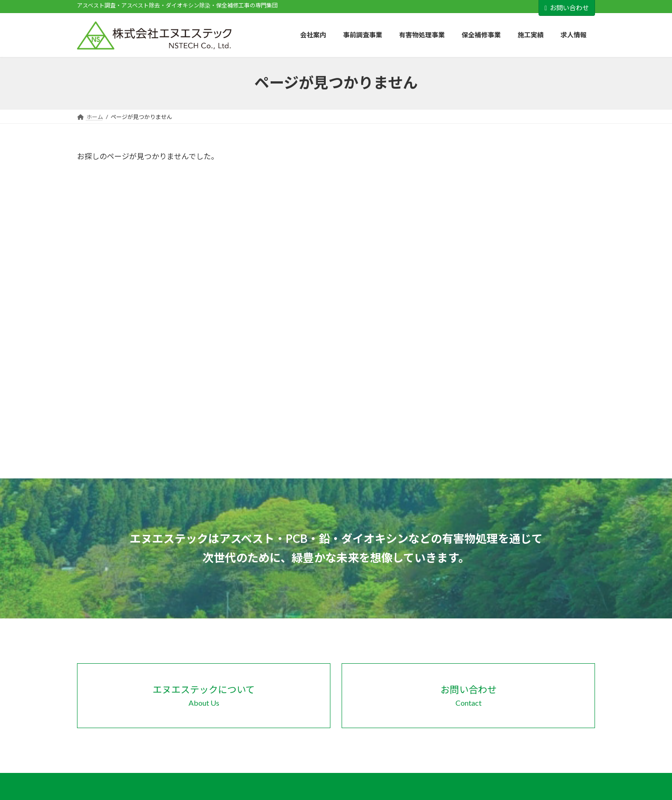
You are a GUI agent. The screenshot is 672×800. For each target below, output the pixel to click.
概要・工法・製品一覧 (535, 633)
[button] (204, 508)
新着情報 (513, 714)
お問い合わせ (567, 8)
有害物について (416, 729)
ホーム (399, 616)
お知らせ (471, 176)
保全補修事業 (518, 649)
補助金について (416, 746)
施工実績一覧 (524, 698)
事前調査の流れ (416, 713)
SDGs (403, 664)
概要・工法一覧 (527, 665)
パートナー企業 (481, 194)
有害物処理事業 (521, 616)
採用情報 (471, 232)
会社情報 (471, 214)
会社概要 (408, 649)
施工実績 (513, 681)
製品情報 (471, 251)
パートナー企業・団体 (425, 680)
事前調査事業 (408, 697)
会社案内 (402, 633)
